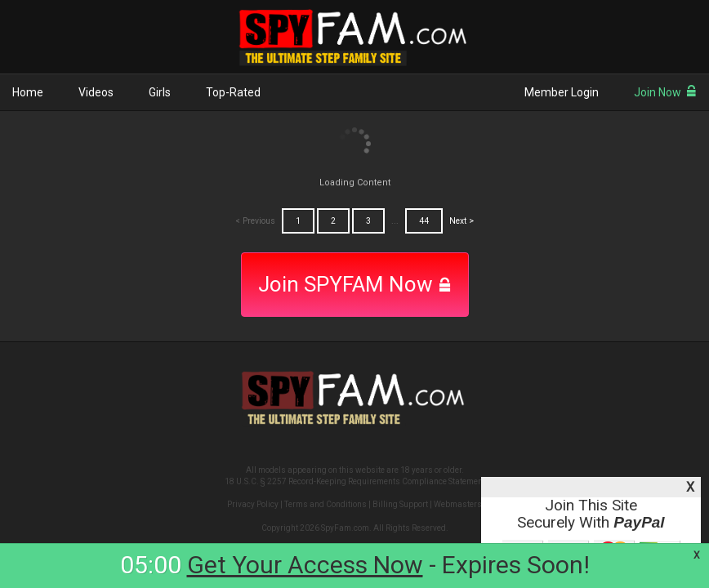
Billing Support (400, 504)
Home (28, 92)
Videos (96, 92)
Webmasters (458, 504)
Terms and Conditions (326, 504)
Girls (160, 92)
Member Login (562, 92)
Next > (462, 221)
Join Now (665, 92)
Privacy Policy (253, 504)
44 (424, 221)
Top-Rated (233, 92)
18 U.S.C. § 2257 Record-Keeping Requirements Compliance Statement (355, 481)
